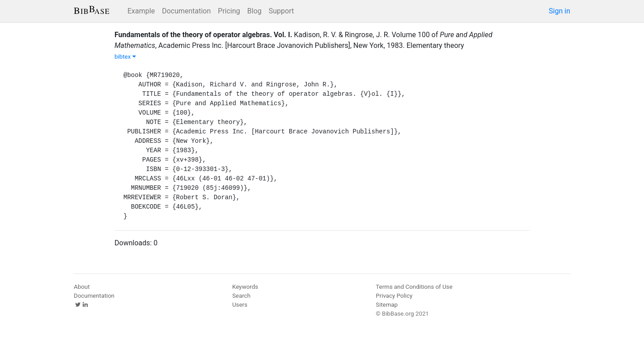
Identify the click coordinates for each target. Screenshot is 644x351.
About (82, 287)
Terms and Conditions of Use (414, 287)
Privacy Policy (394, 296)
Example (141, 11)
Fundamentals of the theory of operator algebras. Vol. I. (203, 35)
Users (240, 305)
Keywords (245, 287)
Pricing (229, 11)
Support (281, 11)
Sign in (559, 11)
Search (241, 296)
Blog (254, 11)
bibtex (125, 57)
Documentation (186, 11)
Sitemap (387, 305)
